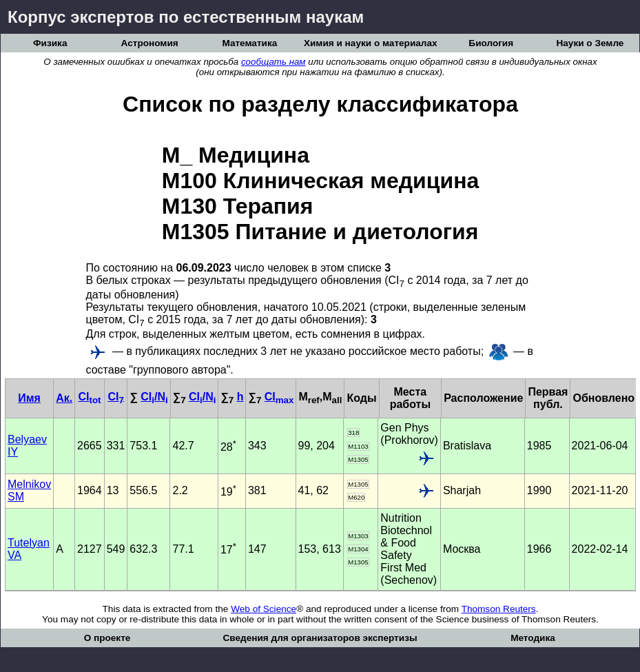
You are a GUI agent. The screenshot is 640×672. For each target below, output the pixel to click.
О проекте (107, 638)
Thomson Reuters (499, 609)
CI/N (154, 397)
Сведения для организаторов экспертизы (320, 638)
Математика (249, 43)
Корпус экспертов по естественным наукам (186, 17)
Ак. (64, 398)
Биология (491, 43)
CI (89, 397)
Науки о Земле (590, 43)
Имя (29, 398)
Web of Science (264, 609)
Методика (533, 638)
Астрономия (150, 43)
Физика (50, 43)
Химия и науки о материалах (371, 43)
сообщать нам (273, 62)
